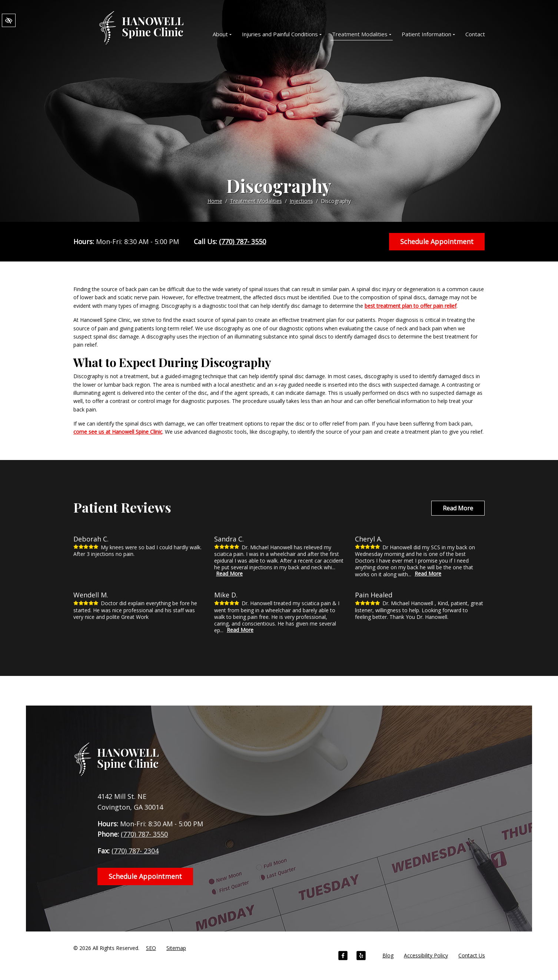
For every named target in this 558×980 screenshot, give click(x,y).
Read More (458, 508)
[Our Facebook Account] (343, 957)
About (222, 34)
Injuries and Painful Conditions (282, 34)
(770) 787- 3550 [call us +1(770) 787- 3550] (243, 241)
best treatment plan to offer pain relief (411, 306)
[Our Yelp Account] (361, 957)
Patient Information (428, 34)
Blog (388, 955)
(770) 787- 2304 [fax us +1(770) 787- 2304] (135, 851)
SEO (151, 948)
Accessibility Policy (426, 955)
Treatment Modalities (362, 34)
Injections (301, 201)
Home (215, 201)
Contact (475, 34)
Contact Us (472, 955)
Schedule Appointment (437, 241)
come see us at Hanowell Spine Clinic (118, 432)
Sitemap (176, 948)
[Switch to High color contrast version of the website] (9, 21)
